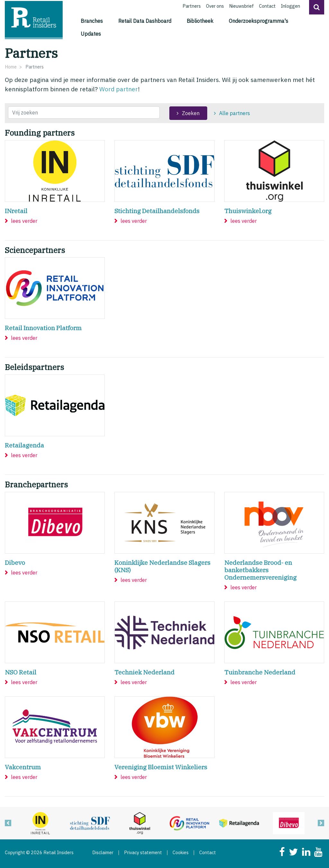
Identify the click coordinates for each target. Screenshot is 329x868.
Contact (267, 6)
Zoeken (191, 113)
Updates (91, 34)
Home (11, 67)
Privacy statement (143, 853)
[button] (317, 7)
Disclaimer (103, 853)
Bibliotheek (200, 21)
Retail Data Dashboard (145, 21)
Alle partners (235, 113)
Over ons (215, 6)
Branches (92, 21)
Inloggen (290, 6)
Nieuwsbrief (241, 6)
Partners (192, 6)
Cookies (181, 853)
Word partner (119, 89)
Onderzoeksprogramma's (258, 21)
